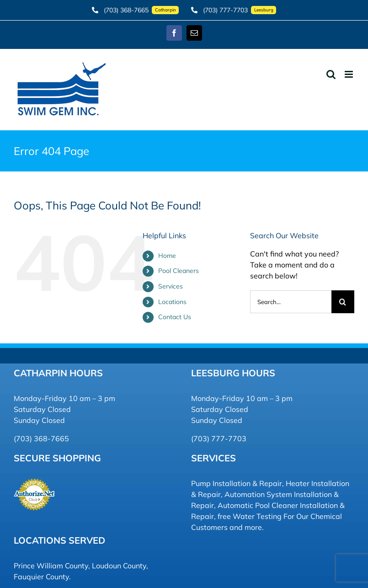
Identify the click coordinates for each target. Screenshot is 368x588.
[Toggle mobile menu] (349, 74)
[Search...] (291, 302)
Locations (172, 302)
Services (171, 286)
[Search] (343, 302)
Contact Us (175, 317)
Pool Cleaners (179, 271)
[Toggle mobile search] (331, 74)
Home (167, 256)
